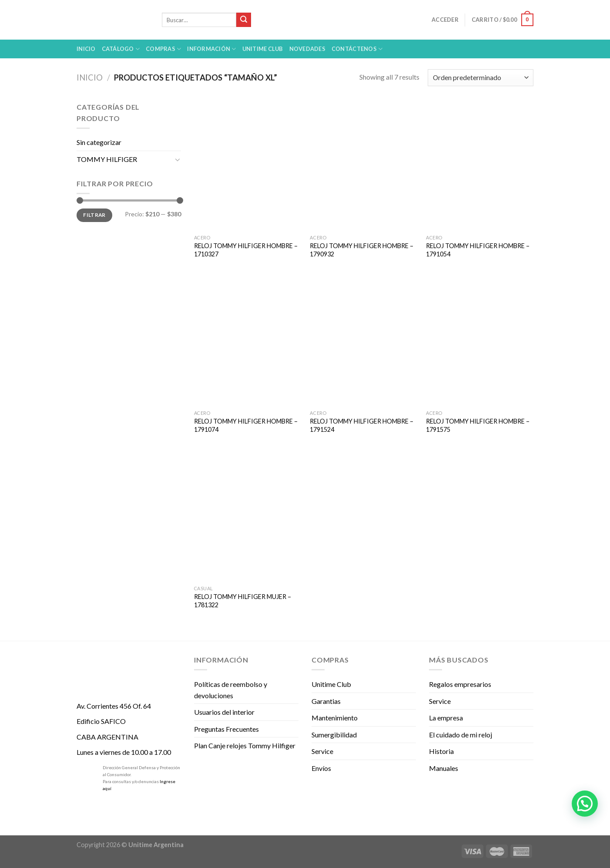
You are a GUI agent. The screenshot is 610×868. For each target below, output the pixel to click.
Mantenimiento (335, 718)
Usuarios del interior (224, 712)
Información (211, 49)
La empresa (446, 718)
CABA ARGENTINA (107, 737)
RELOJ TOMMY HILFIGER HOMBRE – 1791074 (246, 425)
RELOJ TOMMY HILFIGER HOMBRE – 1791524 (362, 425)
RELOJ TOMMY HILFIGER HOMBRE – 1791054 (478, 250)
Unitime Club (331, 684)
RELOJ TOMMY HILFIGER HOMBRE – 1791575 (478, 425)
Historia (441, 751)
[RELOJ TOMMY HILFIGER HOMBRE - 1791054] (480, 166)
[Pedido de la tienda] (481, 78)
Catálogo (121, 49)
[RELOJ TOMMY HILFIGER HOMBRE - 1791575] (480, 341)
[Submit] (244, 20)
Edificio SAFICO (101, 721)
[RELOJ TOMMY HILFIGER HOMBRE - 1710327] (248, 166)
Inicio (86, 49)
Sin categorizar (99, 142)
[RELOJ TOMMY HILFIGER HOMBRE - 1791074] (248, 341)
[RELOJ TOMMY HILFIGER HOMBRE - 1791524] (364, 341)
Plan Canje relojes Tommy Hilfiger (245, 745)
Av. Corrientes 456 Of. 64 (114, 706)
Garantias (326, 701)
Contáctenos (357, 49)
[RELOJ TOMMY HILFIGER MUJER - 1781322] (248, 517)
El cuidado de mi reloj (461, 735)
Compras (163, 49)
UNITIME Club (263, 49)
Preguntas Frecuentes (226, 729)
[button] (585, 804)
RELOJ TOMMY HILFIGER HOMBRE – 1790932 (362, 250)
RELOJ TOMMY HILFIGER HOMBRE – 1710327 (246, 250)
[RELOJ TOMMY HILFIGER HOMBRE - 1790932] (364, 166)
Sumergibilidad (334, 735)
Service (322, 751)
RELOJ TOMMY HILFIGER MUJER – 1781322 (243, 601)
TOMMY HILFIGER (107, 159)
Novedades (307, 49)
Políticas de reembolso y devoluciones (231, 690)
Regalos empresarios (460, 684)
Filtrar (94, 215)
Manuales (444, 768)
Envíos (321, 768)
